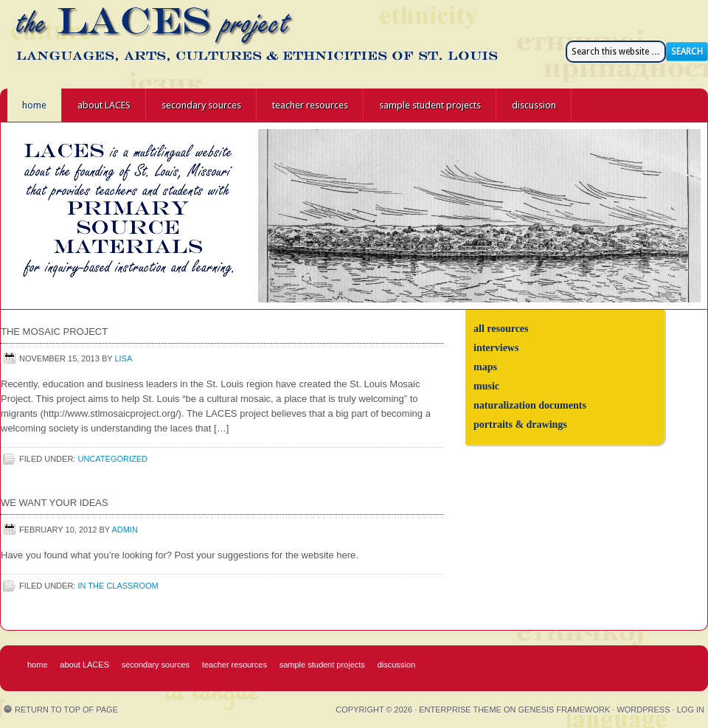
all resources (501, 329)
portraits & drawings (520, 424)
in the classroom (118, 586)
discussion (534, 105)
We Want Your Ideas (55, 503)
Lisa (123, 358)
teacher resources (310, 105)
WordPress (643, 710)
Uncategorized (112, 459)
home (34, 105)
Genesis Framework (565, 710)
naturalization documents (530, 405)
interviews (496, 348)
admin (124, 530)
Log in (691, 710)
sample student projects (430, 105)
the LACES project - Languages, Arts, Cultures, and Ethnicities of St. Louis (133, 44)
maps (485, 367)
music (486, 386)
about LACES (104, 105)
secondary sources (201, 105)
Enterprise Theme (460, 710)
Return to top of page (66, 710)
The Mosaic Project (54, 332)
